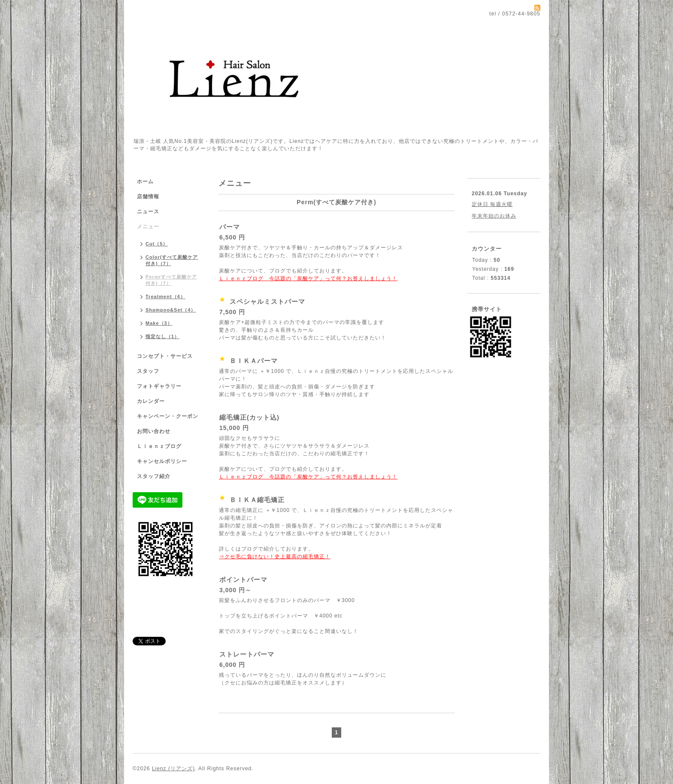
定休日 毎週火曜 (492, 204)
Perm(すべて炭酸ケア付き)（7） (171, 280)
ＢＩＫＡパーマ (254, 361)
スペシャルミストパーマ (267, 301)
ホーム (145, 182)
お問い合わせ (154, 431)
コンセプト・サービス (165, 356)
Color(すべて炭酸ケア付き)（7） (172, 260)
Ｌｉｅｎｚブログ (159, 446)
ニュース (148, 212)
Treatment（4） (165, 297)
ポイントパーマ (243, 580)
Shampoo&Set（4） (171, 310)
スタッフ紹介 (154, 476)
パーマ (230, 227)
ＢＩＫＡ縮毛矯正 (257, 500)
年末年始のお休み (494, 216)
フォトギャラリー (159, 386)
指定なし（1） (162, 336)
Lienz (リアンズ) (173, 769)
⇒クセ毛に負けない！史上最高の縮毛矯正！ (275, 557)
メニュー (148, 227)
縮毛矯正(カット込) (249, 417)
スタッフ (148, 371)
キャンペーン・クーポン (168, 416)
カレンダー (151, 401)
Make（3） (159, 323)
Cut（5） (157, 244)
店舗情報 (148, 197)
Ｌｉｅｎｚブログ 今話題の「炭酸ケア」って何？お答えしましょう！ (308, 278)
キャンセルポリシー (162, 461)
